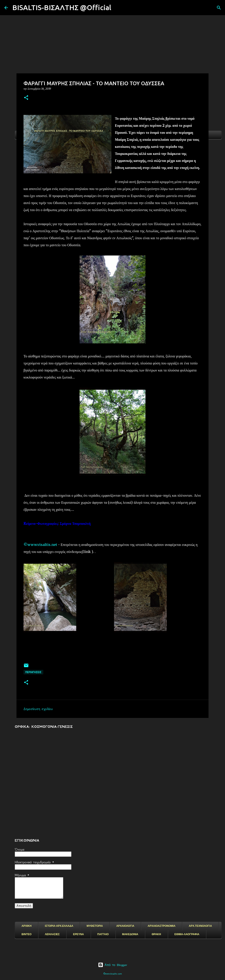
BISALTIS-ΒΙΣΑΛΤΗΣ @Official (62, 7)
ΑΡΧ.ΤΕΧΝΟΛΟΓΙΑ (200, 926)
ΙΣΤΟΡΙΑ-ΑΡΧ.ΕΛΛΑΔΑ (59, 926)
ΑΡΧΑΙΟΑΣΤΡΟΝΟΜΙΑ (161, 926)
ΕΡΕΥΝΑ (78, 934)
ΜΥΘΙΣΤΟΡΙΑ (95, 926)
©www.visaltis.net (40, 545)
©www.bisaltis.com (113, 974)
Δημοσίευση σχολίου (38, 709)
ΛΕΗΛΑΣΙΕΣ (52, 934)
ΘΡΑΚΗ (156, 934)
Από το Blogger (113, 965)
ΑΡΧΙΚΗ (26, 926)
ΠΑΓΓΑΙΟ (103, 934)
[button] (26, 98)
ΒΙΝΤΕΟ (26, 934)
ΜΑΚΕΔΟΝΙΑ (130, 934)
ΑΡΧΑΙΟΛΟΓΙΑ (125, 926)
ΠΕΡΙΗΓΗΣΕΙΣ (33, 672)
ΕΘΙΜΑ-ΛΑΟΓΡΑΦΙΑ (187, 934)
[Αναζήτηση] (117, 8)
